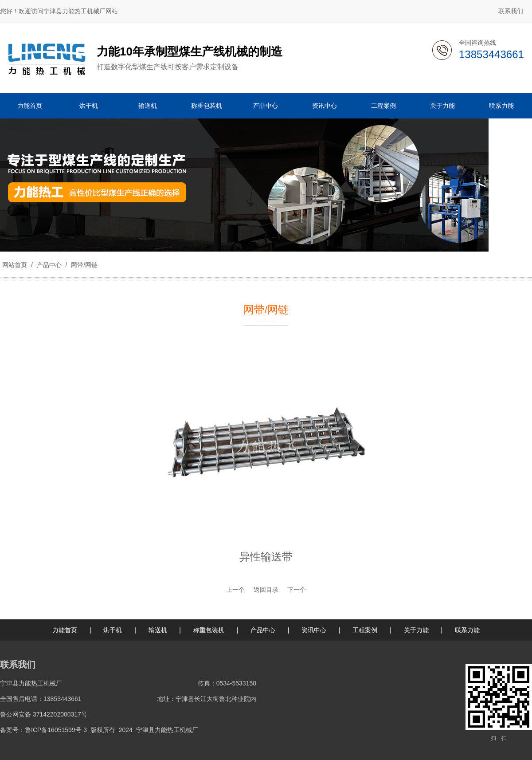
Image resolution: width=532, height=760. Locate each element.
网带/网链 (83, 265)
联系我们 (511, 11)
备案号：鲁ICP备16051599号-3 (43, 730)
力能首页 (65, 630)
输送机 (158, 630)
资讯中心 (314, 630)
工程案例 (365, 630)
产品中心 (49, 265)
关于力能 (416, 630)
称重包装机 (209, 630)
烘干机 (113, 630)
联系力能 (467, 630)
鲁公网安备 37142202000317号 (44, 714)
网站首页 (15, 265)
